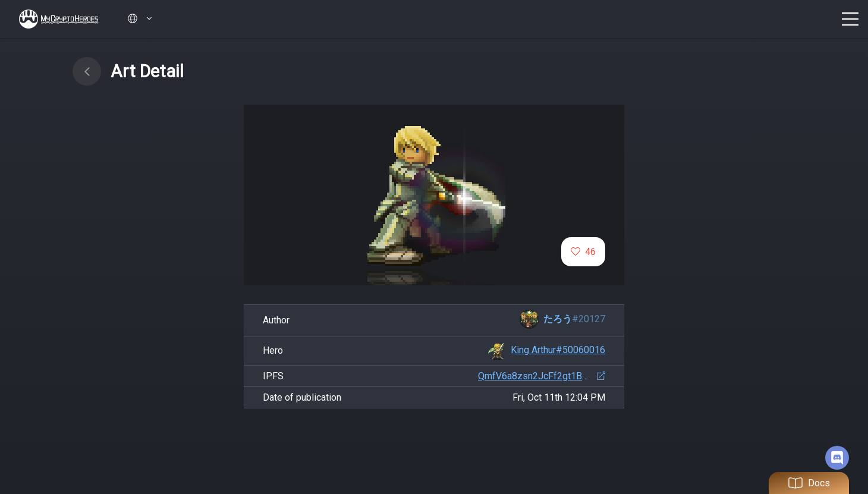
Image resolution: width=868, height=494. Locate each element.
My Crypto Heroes (59, 19)
